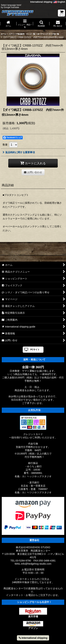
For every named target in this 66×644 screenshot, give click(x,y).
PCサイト (35, 350)
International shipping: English (48, 2)
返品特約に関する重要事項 (19, 152)
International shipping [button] (33, 638)
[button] (41, 24)
